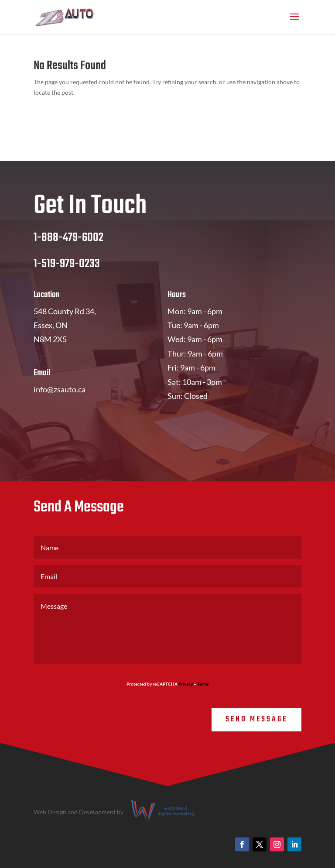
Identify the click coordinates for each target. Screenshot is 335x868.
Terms (203, 684)
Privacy (186, 684)
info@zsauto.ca (60, 389)
